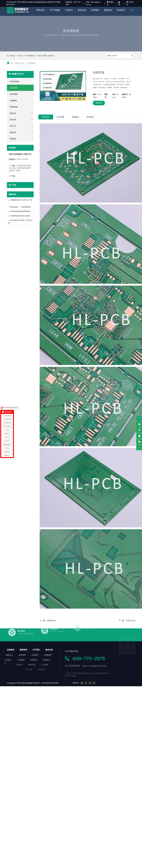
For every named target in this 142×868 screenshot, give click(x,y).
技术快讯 (14, 655)
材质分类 (13, 120)
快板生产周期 (42, 56)
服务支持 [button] (82, 10)
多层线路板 (32, 63)
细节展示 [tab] (46, 117)
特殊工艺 (13, 126)
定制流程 (39, 655)
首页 (11, 63)
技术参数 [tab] (61, 117)
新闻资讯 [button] (108, 10)
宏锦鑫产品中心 (20, 63)
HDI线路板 (13, 101)
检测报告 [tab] (75, 117)
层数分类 (13, 113)
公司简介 (27, 655)
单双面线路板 (14, 81)
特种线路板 (14, 94)
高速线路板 (14, 107)
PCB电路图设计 (31, 56)
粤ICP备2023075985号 (50, 683)
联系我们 (121, 10)
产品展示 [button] (69, 10)
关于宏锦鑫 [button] (55, 10)
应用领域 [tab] (90, 117)
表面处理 (13, 132)
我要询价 (99, 103)
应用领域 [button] (95, 10)
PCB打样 (20, 56)
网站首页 (41, 10)
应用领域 (13, 139)
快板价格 (51, 56)
